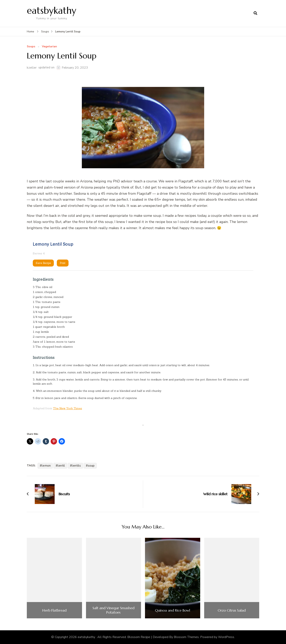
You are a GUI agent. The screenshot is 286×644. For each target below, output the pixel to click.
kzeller (32, 68)
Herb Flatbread (54, 610)
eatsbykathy (52, 11)
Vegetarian (49, 47)
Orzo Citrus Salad (232, 610)
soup (91, 466)
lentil (61, 466)
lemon (46, 466)
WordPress (226, 637)
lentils (76, 466)
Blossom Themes (186, 637)
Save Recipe (43, 263)
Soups (31, 47)
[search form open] (255, 13)
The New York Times (68, 408)
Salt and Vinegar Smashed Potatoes (114, 610)
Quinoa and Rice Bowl (172, 610)
